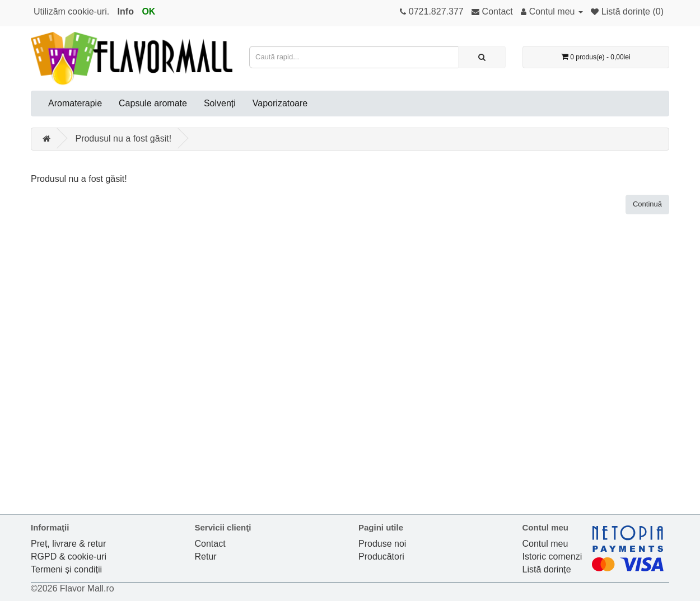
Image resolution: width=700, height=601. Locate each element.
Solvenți (220, 103)
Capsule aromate (153, 103)
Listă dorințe (547, 569)
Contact (210, 544)
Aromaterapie (75, 103)
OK (148, 11)
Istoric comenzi (552, 557)
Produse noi (382, 544)
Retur (206, 557)
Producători (381, 557)
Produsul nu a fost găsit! (123, 138)
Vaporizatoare (280, 103)
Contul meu (545, 544)
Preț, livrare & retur (68, 544)
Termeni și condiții (66, 569)
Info (126, 11)
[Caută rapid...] (482, 57)
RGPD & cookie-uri (69, 557)
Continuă (647, 204)
